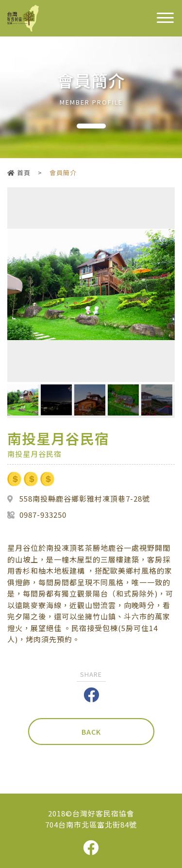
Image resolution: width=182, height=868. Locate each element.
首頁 (19, 172)
